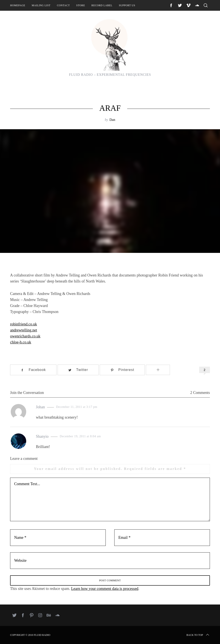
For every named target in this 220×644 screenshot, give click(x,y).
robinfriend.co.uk (24, 324)
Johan (40, 407)
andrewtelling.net (24, 330)
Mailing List (41, 5)
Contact (63, 5)
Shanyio (42, 436)
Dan (112, 120)
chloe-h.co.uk (21, 342)
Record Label (102, 5)
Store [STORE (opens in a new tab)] (81, 5)
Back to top (198, 635)
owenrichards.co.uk (25, 336)
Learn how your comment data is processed (105, 589)
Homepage (18, 5)
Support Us (127, 5)
